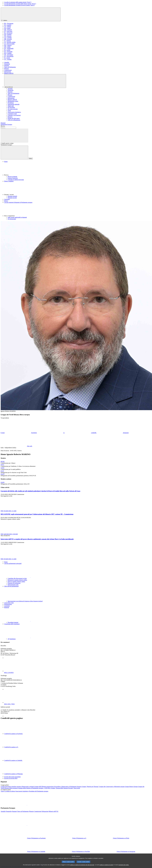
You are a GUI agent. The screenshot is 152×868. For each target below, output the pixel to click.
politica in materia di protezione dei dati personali (82, 866)
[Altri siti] (35, 81)
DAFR (3, 482)
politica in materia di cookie (106, 866)
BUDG (3, 462)
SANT (3, 468)
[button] (78, 169)
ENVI (2, 465)
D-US (2, 471)
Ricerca (3, 126)
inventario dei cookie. (124, 866)
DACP (3, 474)
